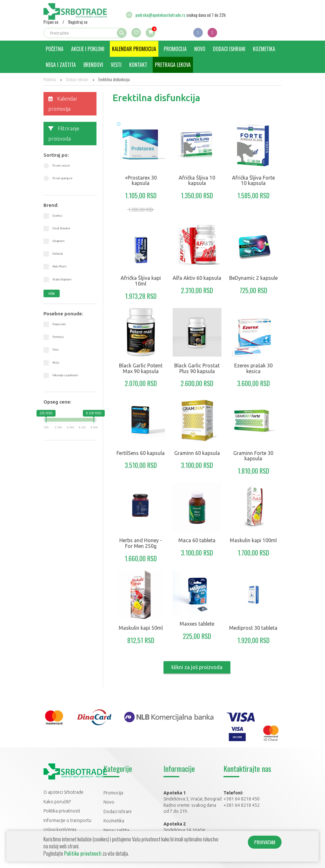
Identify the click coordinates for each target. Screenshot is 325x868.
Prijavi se (51, 22)
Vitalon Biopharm (62, 279)
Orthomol (58, 254)
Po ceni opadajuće (62, 178)
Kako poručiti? (57, 802)
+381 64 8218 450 (242, 799)
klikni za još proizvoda (197, 667)
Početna (55, 49)
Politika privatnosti (62, 811)
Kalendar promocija (134, 49)
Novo (200, 49)
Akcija (56, 363)
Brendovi (93, 65)
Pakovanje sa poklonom (65, 375)
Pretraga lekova (173, 65)
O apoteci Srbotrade (63, 792)
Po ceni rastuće (61, 166)
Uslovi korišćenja (60, 830)
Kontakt (138, 65)
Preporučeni (59, 324)
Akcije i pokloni (88, 49)
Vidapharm (58, 241)
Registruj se (78, 22)
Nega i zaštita (61, 65)
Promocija (175, 49)
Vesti (116, 65)
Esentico (57, 216)
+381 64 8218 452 (242, 805)
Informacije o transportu (67, 820)
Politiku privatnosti (83, 853)
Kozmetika (264, 49)
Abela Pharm (59, 266)
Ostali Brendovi (61, 228)
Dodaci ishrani (229, 49)
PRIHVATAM (265, 842)
